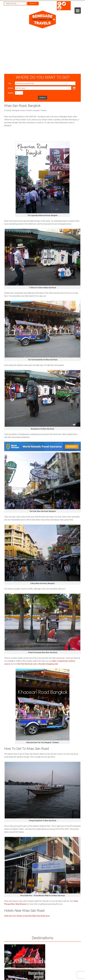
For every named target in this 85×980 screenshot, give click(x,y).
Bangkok (36, 110)
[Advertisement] (21, 51)
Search (43, 98)
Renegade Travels (42, 20)
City (10, 83)
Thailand (43, 110)
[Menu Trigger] (78, 11)
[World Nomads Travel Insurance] (42, 451)
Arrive (10, 88)
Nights (11, 93)
